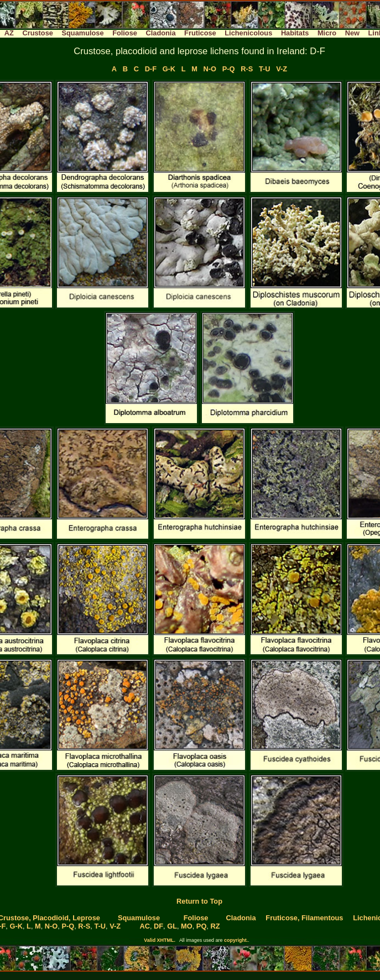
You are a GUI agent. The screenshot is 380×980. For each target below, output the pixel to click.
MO (187, 926)
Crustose (37, 33)
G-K (169, 69)
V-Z (282, 69)
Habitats (295, 33)
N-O (210, 69)
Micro (327, 33)
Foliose (125, 33)
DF (158, 926)
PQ (202, 926)
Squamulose (82, 33)
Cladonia (160, 33)
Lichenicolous (248, 33)
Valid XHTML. (160, 940)
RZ (215, 926)
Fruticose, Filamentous (304, 918)
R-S (247, 69)
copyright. (236, 940)
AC (144, 926)
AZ (9, 33)
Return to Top (199, 901)
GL (172, 926)
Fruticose (200, 33)
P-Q (229, 69)
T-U (265, 69)
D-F (151, 69)
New (352, 33)
